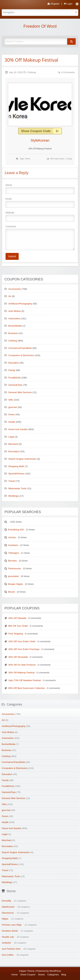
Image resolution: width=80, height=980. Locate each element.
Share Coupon (28, 975)
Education (13, 363)
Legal (11, 437)
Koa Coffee (8, 955)
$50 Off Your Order (18, 626)
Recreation (14, 451)
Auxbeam (13, 545)
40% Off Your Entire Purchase (24, 649)
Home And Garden (18, 429)
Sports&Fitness (16, 474)
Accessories (15, 289)
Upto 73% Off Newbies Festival (25, 680)
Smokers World (10, 931)
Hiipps (5, 919)
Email (40, 203)
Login (68, 4)
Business (13, 333)
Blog (64, 975)
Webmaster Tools (17, 488)
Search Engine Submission (22, 459)
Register (54, 4)
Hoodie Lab (8, 937)
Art (10, 296)
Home (15, 975)
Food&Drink (15, 378)
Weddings (13, 496)
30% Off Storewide (18, 657)
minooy (12, 537)
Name (40, 189)
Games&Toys (15, 385)
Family (12, 370)
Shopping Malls (16, 466)
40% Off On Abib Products (22, 665)
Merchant (13, 444)
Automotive (14, 319)
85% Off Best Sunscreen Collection (27, 688)
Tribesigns (13, 553)
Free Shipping (16, 634)
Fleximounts (14, 568)
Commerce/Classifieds (20, 348)
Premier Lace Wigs (12, 925)
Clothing (32, 72)
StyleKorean (40, 140)
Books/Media (15, 326)
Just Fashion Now (11, 949)
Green (12, 414)
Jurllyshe (6, 943)
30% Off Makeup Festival (31, 60)
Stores (41, 975)
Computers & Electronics (21, 355)
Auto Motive (15, 311)
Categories (53, 975)
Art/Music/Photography (20, 304)
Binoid (11, 592)
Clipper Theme (27, 971)
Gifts (11, 400)
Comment (40, 238)
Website (40, 216)
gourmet (13, 407)
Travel (11, 481)
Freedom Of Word (40, 26)
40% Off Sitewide (17, 618)
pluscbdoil (13, 576)
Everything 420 (16, 530)
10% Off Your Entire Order (22, 641)
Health (12, 422)
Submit (12, 256)
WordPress (55, 971)
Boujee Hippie (15, 584)
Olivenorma (8, 913)
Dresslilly (6, 901)
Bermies (12, 561)
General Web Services (20, 392)
